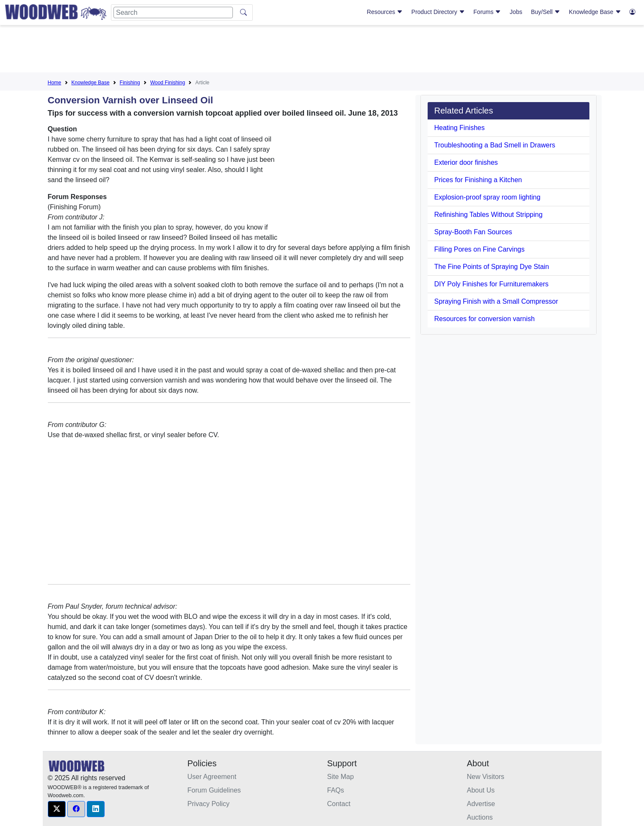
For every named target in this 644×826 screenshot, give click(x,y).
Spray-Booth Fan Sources (473, 232)
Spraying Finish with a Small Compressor (496, 301)
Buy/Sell (546, 12)
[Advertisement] (322, 50)
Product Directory (438, 12)
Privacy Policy (209, 804)
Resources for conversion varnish (485, 319)
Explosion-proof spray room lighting (488, 197)
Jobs (516, 12)
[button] (57, 809)
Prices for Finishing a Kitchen (478, 180)
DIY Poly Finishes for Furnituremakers (492, 284)
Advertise (481, 804)
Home (55, 83)
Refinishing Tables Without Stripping (489, 215)
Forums (487, 12)
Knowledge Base (595, 12)
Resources (385, 12)
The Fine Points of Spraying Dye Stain (492, 267)
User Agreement (212, 777)
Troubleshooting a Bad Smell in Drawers (495, 145)
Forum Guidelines (214, 790)
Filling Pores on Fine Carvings (480, 249)
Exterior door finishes (466, 162)
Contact (339, 804)
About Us (481, 790)
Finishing (130, 83)
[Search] (173, 12)
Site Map (341, 777)
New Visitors (486, 777)
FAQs (336, 790)
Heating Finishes (460, 128)
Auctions (480, 817)
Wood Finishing (168, 83)
